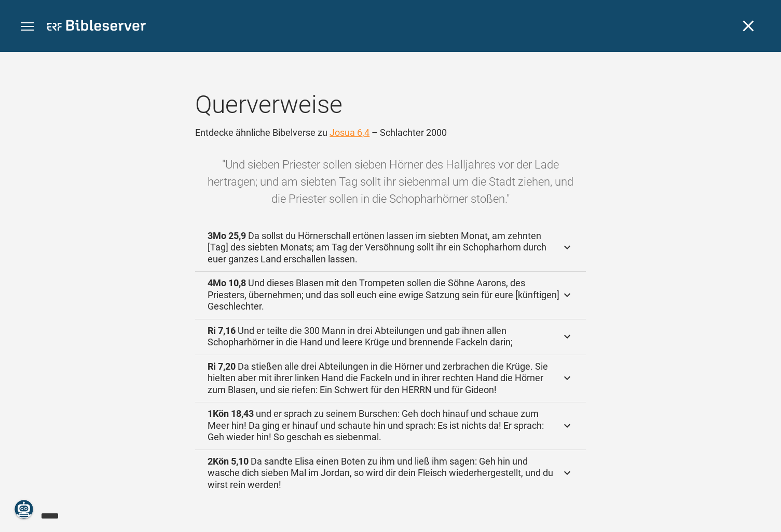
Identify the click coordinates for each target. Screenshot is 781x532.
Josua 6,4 (350, 132)
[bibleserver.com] (97, 27)
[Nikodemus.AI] (24, 509)
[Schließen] (748, 26)
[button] (27, 27)
